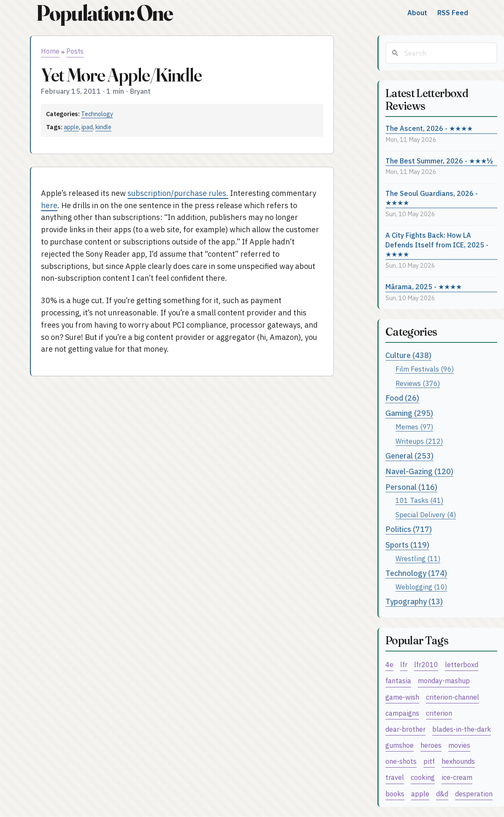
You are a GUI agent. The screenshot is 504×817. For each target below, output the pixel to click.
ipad (87, 127)
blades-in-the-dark (462, 729)
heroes (431, 745)
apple (71, 127)
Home (50, 51)
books (395, 794)
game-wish (402, 697)
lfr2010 (426, 664)
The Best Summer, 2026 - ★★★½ (439, 161)
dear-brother (405, 729)
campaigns (402, 713)
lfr (404, 664)
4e (389, 664)
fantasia (398, 680)
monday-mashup (444, 680)
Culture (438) (408, 355)
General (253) (409, 456)
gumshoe (400, 745)
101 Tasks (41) (419, 500)
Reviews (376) (418, 383)
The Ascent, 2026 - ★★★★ (429, 128)
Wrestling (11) (418, 558)
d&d (442, 794)
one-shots (401, 761)
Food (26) (402, 398)
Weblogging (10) (421, 587)
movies (459, 745)
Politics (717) (409, 529)
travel (395, 777)
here (49, 205)
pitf (429, 761)
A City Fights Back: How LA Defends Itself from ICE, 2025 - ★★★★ (437, 244)
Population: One (104, 13)
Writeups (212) (419, 441)
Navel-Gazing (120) (419, 471)
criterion (439, 713)
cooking (423, 777)
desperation (474, 794)
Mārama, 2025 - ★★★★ (424, 286)
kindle (103, 127)
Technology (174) (416, 573)
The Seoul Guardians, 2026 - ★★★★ (432, 198)
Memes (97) (414, 427)
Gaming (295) (409, 413)
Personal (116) (411, 487)
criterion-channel (453, 697)
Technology (97, 114)
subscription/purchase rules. (178, 193)
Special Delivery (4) (426, 514)
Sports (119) (407, 545)
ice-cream (457, 777)
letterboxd (462, 664)
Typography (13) (414, 601)
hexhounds (458, 761)
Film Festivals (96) (425, 369)
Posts (75, 51)
